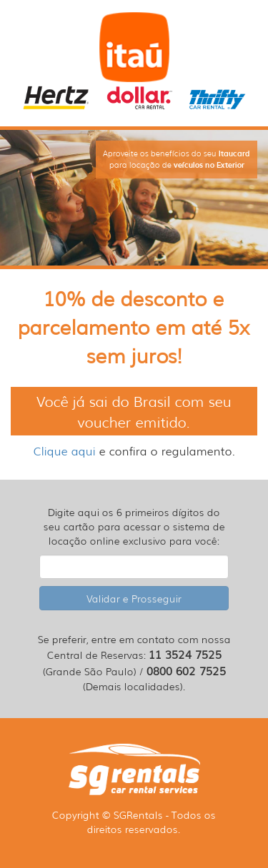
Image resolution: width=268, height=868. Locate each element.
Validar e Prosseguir (134, 598)
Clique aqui (65, 450)
